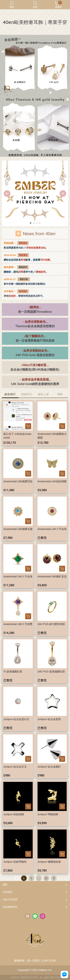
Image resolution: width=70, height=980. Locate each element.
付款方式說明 (10, 899)
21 (46, 878)
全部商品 (8, 892)
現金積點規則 (10, 907)
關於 (5, 885)
